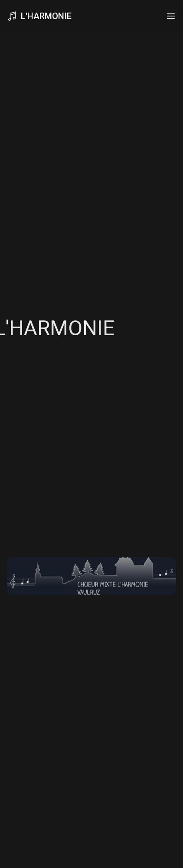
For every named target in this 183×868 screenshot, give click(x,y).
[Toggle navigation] (171, 15)
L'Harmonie (39, 15)
